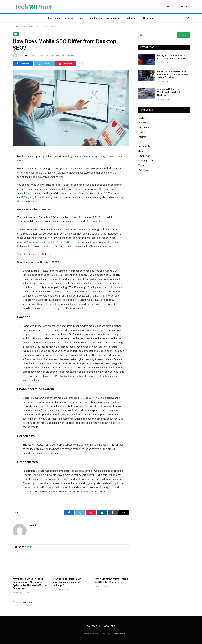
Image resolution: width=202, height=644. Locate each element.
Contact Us (172, 7)
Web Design (144, 170)
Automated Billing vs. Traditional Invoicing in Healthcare (169, 92)
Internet (69, 18)
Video (141, 165)
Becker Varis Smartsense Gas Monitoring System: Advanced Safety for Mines (173, 74)
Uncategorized (146, 161)
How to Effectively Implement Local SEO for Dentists (110, 580)
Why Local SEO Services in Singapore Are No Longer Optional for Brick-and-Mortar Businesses (30, 584)
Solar (141, 151)
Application (114, 18)
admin (24, 55)
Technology (132, 18)
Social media (95, 18)
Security (148, 18)
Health (142, 132)
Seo (81, 18)
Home (15, 26)
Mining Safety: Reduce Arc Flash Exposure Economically (172, 57)
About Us (184, 7)
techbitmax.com (118, 634)
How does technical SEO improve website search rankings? (67, 582)
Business (143, 123)
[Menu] (14, 18)
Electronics (53, 18)
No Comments (53, 55)
